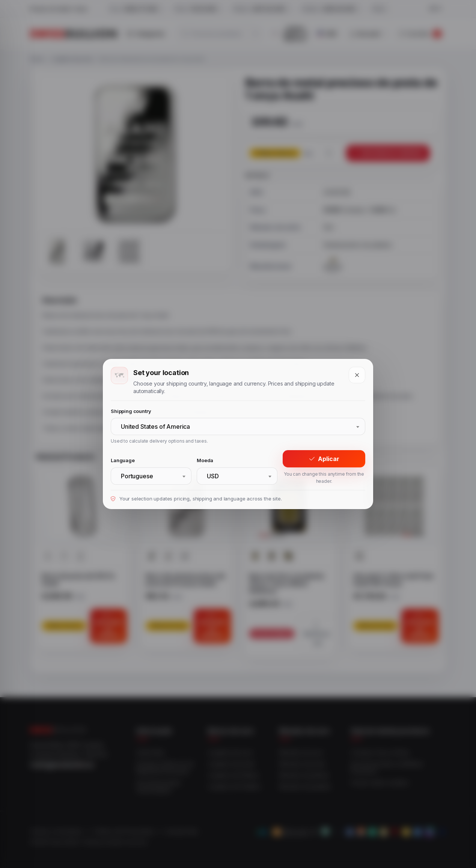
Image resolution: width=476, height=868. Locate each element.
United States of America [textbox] (155, 426)
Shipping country (131, 411)
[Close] (357, 375)
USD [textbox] (213, 476)
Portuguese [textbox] (137, 476)
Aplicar (324, 459)
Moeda (205, 460)
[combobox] (238, 426)
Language (123, 460)
